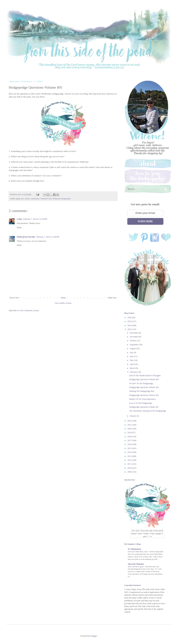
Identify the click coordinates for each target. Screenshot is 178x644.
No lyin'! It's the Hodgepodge (141, 383)
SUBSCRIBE (145, 221)
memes (27, 199)
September (134, 345)
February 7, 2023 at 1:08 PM (48, 237)
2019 (130, 433)
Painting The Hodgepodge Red (142, 391)
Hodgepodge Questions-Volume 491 (144, 407)
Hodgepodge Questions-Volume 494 (144, 379)
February (134, 372)
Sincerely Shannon (136, 564)
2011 (130, 464)
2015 (130, 448)
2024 (130, 325)
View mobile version (63, 303)
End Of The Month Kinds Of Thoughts (145, 376)
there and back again (136, 567)
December (134, 333)
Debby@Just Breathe (26, 237)
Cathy (19, 219)
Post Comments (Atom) (29, 310)
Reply (19, 227)
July (132, 353)
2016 (130, 444)
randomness (35, 199)
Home (63, 298)
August (133, 348)
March (133, 368)
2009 (130, 472)
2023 (130, 329)
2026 (130, 318)
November (134, 337)
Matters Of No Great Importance (142, 399)
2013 (130, 456)
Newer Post (14, 298)
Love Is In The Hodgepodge (141, 403)
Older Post (112, 298)
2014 (130, 452)
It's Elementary (135, 549)
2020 (130, 429)
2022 (130, 421)
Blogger (94, 636)
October (133, 341)
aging (18, 199)
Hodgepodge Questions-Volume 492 (144, 395)
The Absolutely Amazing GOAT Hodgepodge (148, 411)
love (22, 199)
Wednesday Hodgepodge (62, 199)
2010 (130, 468)
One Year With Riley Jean (138, 552)
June (132, 356)
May (132, 360)
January (133, 416)
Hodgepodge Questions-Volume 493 (144, 387)
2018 (130, 437)
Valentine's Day (46, 199)
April (132, 364)
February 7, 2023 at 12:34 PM (35, 219)
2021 (130, 425)
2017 (130, 440)
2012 (130, 460)
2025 (130, 321)
